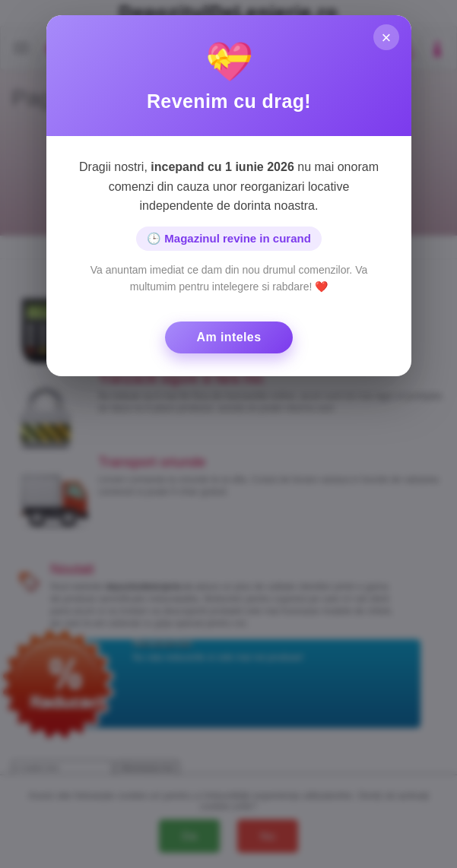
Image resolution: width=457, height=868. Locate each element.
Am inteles (228, 337)
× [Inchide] (386, 38)
